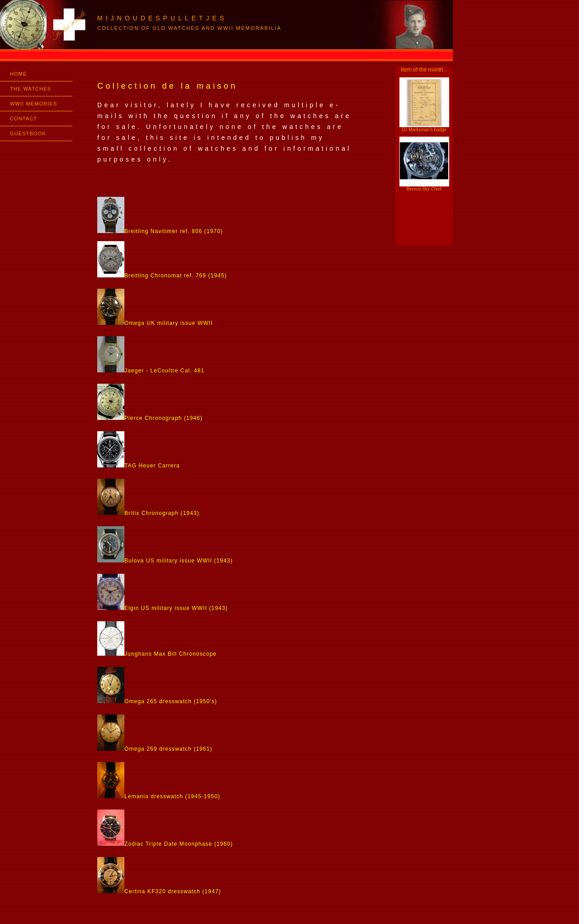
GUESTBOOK (28, 133)
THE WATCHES (31, 89)
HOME (18, 74)
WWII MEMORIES (33, 104)
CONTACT (24, 119)
